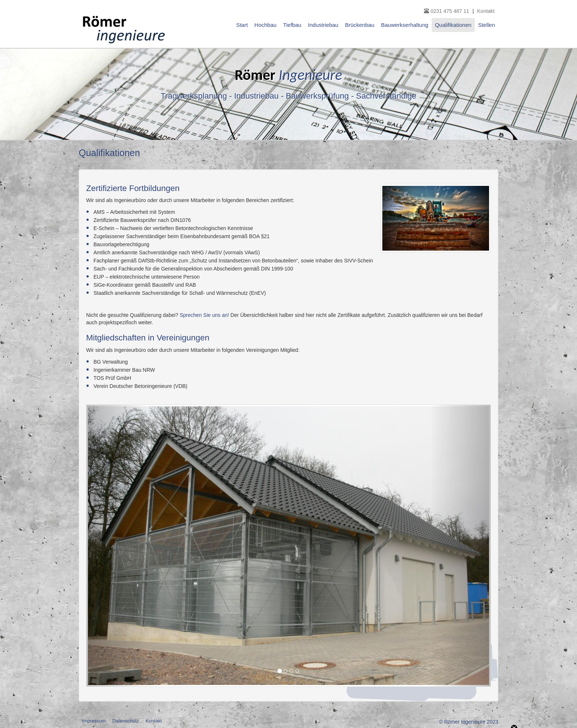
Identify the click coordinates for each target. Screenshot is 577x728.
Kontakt (486, 11)
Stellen (486, 25)
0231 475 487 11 (447, 11)
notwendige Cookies (89, 694)
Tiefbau (292, 25)
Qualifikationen (453, 25)
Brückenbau (360, 25)
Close (514, 651)
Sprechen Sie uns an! (205, 315)
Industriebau (323, 25)
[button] (117, 546)
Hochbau (265, 25)
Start (242, 25)
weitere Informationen (307, 681)
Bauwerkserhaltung (404, 25)
